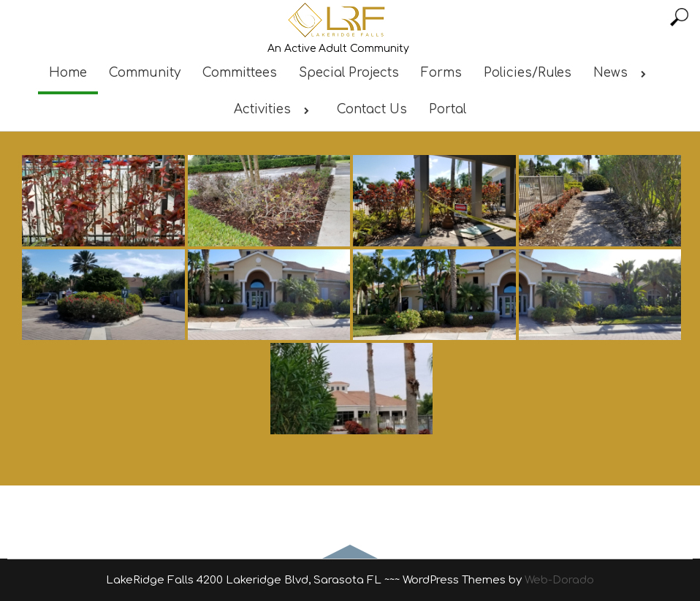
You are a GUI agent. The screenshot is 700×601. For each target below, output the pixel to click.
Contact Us (372, 109)
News (623, 73)
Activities (274, 109)
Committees (240, 73)
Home (68, 73)
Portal (448, 109)
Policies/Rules (528, 73)
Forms (441, 73)
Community (145, 73)
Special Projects (349, 73)
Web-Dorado (559, 580)
